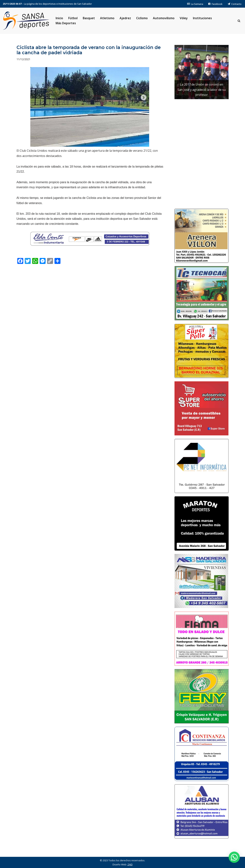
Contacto (235, 4)
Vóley (184, 18)
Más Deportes (66, 23)
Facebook (215, 4)
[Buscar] (239, 21)
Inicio (59, 18)
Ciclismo (142, 18)
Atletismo (107, 18)
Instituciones (202, 18)
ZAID (130, 864)
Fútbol (73, 18)
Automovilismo (164, 18)
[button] (234, 857)
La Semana (195, 4)
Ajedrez (125, 18)
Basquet (89, 18)
